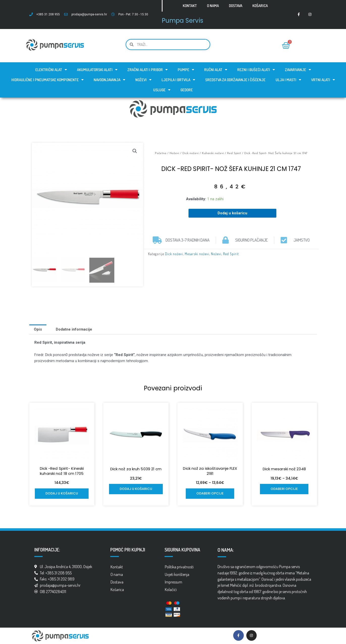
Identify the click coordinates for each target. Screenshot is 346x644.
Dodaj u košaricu (232, 213)
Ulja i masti (288, 80)
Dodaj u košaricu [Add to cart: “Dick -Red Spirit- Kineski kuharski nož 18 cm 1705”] (62, 493)
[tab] (38, 329)
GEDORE (187, 90)
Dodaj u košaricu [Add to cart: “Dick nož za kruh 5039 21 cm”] (136, 489)
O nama (213, 6)
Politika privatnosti (179, 567)
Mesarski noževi (197, 254)
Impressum (174, 582)
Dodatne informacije (74, 329)
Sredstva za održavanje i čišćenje (235, 80)
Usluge (162, 90)
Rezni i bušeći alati (256, 70)
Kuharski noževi (213, 153)
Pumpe (186, 70)
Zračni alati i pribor (148, 70)
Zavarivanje (298, 70)
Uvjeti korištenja (177, 574)
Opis (38, 329)
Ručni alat (216, 70)
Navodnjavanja (109, 80)
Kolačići (171, 590)
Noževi (143, 80)
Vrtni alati (323, 80)
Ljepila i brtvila (178, 80)
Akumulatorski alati (97, 70)
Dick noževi (191, 153)
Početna (161, 153)
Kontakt (190, 6)
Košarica (260, 6)
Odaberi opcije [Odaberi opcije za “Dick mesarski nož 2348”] (284, 489)
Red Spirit (234, 153)
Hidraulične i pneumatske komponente (47, 80)
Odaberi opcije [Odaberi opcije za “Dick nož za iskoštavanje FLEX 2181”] (210, 493)
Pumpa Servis (182, 21)
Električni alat (51, 70)
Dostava (236, 6)
